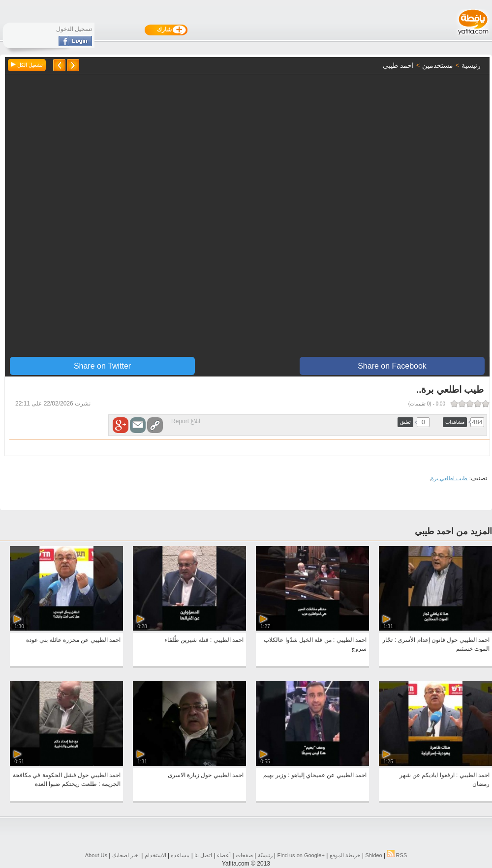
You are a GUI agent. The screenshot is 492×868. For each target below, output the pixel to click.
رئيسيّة (265, 855)
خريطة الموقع (345, 855)
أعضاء (224, 855)
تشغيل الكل (27, 65)
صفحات (244, 855)
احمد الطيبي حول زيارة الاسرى (206, 775)
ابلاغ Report (186, 421)
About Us (96, 855)
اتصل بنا (203, 855)
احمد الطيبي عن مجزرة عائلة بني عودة (73, 640)
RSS (397, 855)
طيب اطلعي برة (449, 478)
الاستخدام (155, 855)
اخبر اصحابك (126, 855)
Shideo (373, 855)
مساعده (180, 855)
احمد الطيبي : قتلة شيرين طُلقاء (204, 640)
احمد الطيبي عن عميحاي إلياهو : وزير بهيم (315, 775)
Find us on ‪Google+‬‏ (301, 855)
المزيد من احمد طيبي (453, 531)
